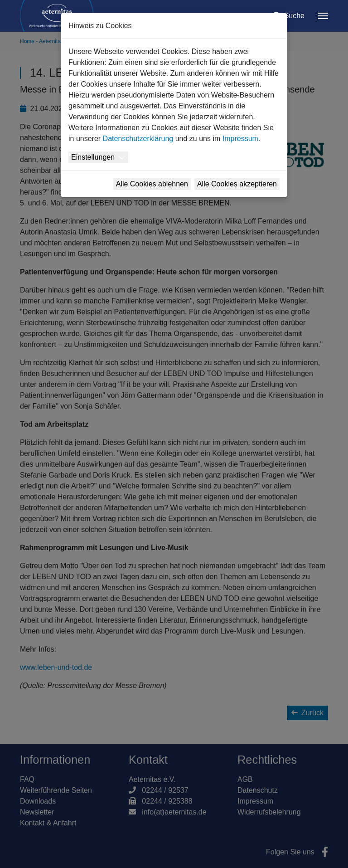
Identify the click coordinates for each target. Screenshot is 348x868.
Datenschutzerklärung (138, 139)
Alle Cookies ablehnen (152, 184)
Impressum (240, 139)
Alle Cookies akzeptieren (237, 184)
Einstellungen (93, 157)
